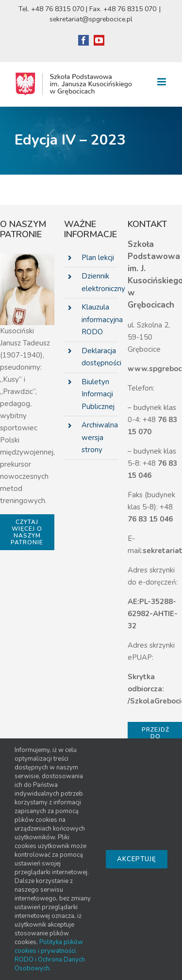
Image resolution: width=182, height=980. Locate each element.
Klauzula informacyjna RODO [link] (100, 319)
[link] (83, 40)
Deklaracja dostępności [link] (100, 357)
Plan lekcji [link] (98, 258)
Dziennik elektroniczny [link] (100, 282)
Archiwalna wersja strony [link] (100, 437)
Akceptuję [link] (137, 859)
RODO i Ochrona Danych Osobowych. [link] (50, 964)
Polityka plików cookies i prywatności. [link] (49, 947)
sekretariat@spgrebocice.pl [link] (91, 19)
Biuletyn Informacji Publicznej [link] (98, 394)
